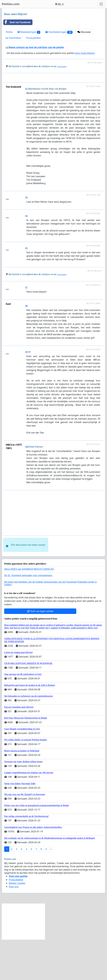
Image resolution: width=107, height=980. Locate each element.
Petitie (9, 32)
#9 (26, 392)
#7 (26, 328)
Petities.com (11, 4)
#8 (26, 346)
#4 (26, 256)
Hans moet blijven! (85, 53)
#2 (26, 129)
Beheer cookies (17, 924)
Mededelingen (29, 32)
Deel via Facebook (17, 22)
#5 (26, 289)
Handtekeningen (59, 32)
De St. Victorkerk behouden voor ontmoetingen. (28, 616)
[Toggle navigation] (101, 4)
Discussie (84, 32)
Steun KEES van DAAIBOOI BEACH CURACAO (29, 610)
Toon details (62, 67)
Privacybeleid (33, 38)
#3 (26, 238)
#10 (27, 487)
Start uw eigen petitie (40, 652)
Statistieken (14, 38)
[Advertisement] (54, 98)
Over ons (14, 927)
